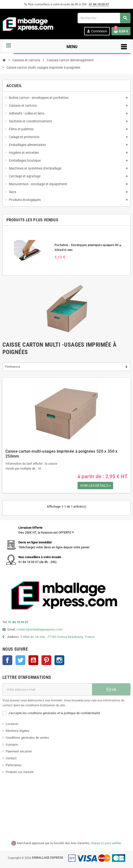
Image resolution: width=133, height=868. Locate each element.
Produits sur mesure (20, 772)
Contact (11, 758)
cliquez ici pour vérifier (106, 843)
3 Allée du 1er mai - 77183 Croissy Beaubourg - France (58, 637)
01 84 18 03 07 (99, 4)
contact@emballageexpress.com (39, 629)
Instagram (59, 660)
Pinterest (46, 660)
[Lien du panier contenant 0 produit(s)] (121, 31)
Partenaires (14, 765)
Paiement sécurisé (19, 751)
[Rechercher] (104, 18)
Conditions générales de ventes (27, 738)
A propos (12, 744)
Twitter (20, 660)
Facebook (7, 660)
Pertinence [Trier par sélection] (13, 367)
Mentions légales (18, 731)
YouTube (33, 660)
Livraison (12, 724)
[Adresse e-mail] (47, 689)
